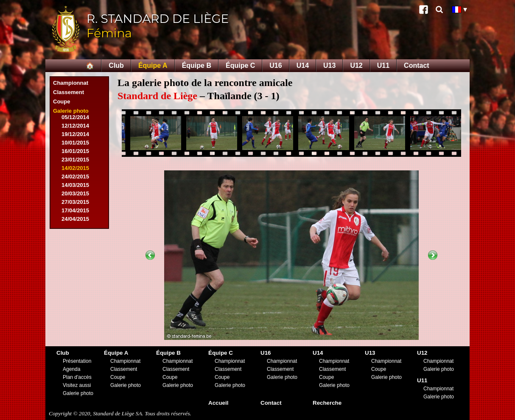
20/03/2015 (75, 193)
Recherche (327, 403)
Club (116, 65)
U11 (383, 65)
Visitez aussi (77, 385)
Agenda (71, 369)
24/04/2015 (75, 219)
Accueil (218, 403)
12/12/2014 (75, 126)
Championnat (71, 83)
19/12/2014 (75, 134)
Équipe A (153, 65)
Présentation (77, 361)
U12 (356, 65)
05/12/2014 (75, 117)
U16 (276, 65)
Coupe (62, 102)
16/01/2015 (75, 151)
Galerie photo (71, 111)
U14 (303, 65)
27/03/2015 (75, 202)
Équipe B (197, 65)
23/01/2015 (75, 160)
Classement (69, 92)
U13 (329, 65)
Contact (417, 65)
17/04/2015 (75, 210)
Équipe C (240, 65)
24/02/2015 (75, 177)
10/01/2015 (75, 143)
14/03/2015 (75, 185)
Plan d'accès (77, 377)
